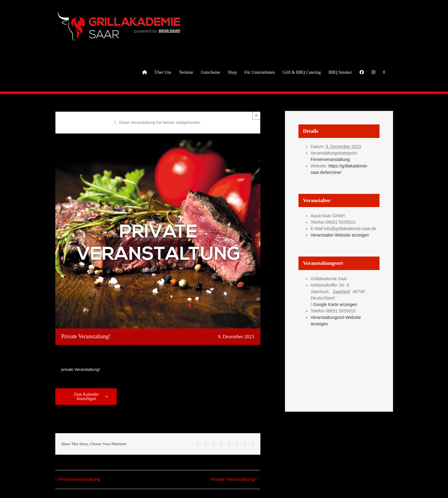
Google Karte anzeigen (335, 304)
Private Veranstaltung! (233, 479)
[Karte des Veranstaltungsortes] (339, 364)
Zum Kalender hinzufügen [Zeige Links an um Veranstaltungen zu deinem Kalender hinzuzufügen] (86, 397)
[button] (384, 72)
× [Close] (257, 115)
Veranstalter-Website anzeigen (340, 235)
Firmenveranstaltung (79, 479)
